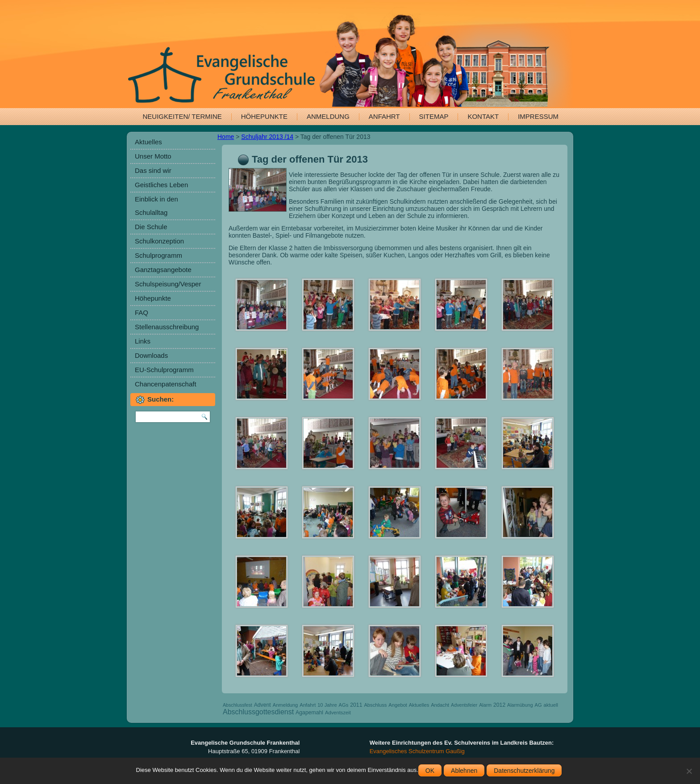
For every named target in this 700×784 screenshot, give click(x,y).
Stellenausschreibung (167, 327)
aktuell (551, 705)
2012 (499, 705)
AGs (344, 705)
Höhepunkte (264, 116)
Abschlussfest (237, 705)
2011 (356, 705)
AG (538, 705)
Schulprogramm (158, 255)
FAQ (142, 312)
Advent (262, 705)
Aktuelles (148, 142)
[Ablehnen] (689, 771)
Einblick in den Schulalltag (156, 206)
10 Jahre (327, 705)
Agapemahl (309, 713)
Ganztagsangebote (163, 270)
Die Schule (151, 227)
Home (226, 137)
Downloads (151, 355)
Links (143, 341)
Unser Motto (153, 156)
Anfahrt (384, 116)
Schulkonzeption (159, 241)
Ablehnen (464, 771)
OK (430, 771)
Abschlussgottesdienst (258, 712)
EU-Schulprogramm (164, 370)
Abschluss (375, 705)
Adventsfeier (464, 705)
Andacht (440, 705)
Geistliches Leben (161, 185)
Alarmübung (520, 705)
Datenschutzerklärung (524, 771)
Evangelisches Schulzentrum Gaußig (417, 751)
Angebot (398, 705)
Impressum (538, 116)
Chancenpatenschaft (166, 384)
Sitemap (434, 116)
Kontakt (483, 116)
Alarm (485, 705)
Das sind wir (153, 170)
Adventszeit (338, 713)
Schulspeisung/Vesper (168, 284)
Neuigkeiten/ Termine (182, 116)
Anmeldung (328, 116)
